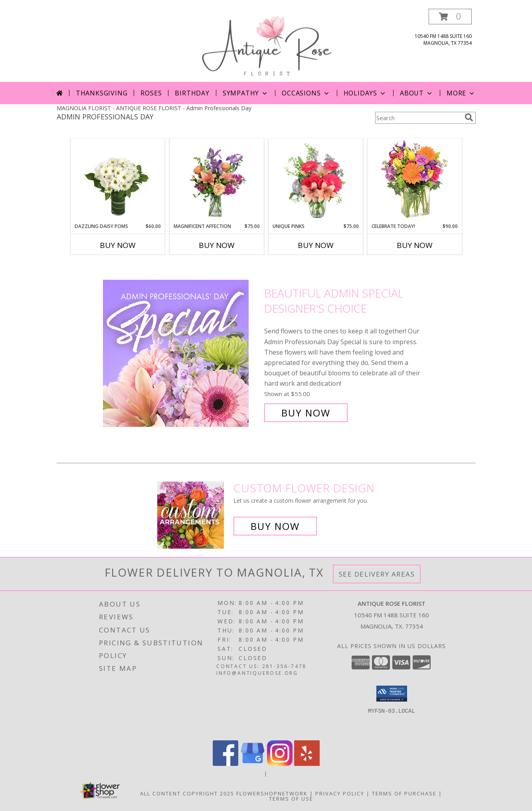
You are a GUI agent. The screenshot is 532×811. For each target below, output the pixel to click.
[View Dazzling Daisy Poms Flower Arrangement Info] (118, 181)
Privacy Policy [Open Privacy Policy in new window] (340, 793)
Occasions (306, 93)
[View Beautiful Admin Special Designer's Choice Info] (182, 353)
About (417, 93)
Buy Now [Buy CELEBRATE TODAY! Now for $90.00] (415, 245)
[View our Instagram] (280, 764)
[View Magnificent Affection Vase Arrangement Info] (217, 181)
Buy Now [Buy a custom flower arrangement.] (275, 526)
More (461, 93)
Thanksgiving (102, 93)
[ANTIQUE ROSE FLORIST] (266, 45)
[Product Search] (418, 118)
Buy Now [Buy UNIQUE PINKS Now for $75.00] (316, 245)
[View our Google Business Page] (253, 764)
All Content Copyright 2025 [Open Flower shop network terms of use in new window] (187, 793)
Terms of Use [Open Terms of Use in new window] (291, 799)
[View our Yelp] (307, 764)
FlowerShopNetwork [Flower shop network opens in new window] (272, 793)
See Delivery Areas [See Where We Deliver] (377, 574)
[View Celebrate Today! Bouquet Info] (414, 181)
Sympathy (246, 93)
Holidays (365, 93)
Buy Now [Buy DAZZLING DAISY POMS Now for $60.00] (118, 245)
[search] (469, 117)
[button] (450, 17)
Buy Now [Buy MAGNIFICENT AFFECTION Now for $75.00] (217, 245)
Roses (151, 93)
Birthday (192, 93)
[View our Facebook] (225, 764)
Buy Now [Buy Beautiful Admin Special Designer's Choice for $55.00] (306, 413)
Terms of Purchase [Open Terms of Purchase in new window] (404, 793)
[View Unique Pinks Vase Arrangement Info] (315, 181)
